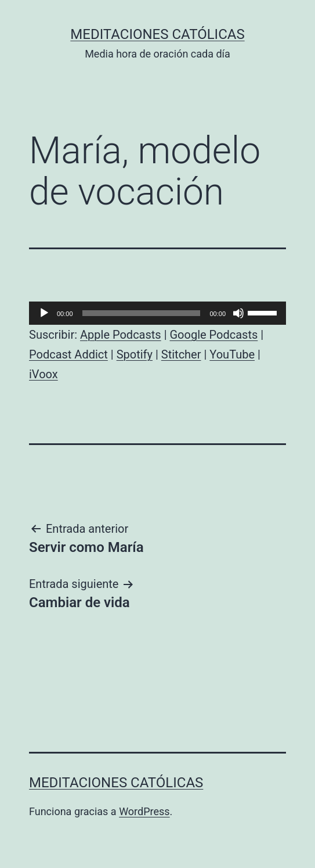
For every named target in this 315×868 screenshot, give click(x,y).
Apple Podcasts (121, 335)
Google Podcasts (213, 335)
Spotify (135, 354)
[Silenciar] (238, 313)
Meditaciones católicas (157, 34)
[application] (157, 313)
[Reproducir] (44, 313)
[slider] (142, 313)
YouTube (232, 354)
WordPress (144, 811)
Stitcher (181, 354)
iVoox (44, 374)
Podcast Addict (68, 354)
